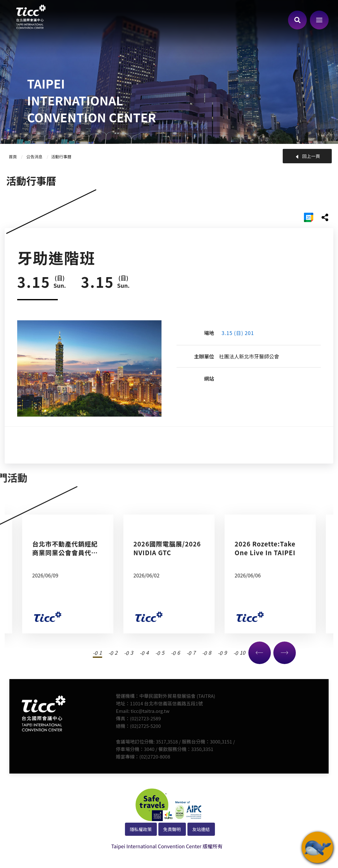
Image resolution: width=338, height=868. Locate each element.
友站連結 (201, 829)
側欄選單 (319, 20)
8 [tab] (210, 652)
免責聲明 (172, 829)
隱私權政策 (141, 829)
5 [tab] (163, 652)
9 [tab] (225, 652)
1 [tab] (100, 652)
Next (285, 653)
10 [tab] (241, 652)
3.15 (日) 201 (238, 333)
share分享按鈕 (325, 217)
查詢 (297, 20)
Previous (260, 653)
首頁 (13, 157)
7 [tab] (194, 652)
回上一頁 (311, 156)
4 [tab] (147, 652)
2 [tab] (116, 652)
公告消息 (34, 157)
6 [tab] (179, 652)
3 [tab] (132, 652)
